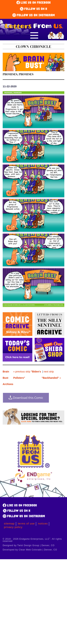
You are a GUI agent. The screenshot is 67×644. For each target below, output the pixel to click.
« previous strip (27, 375)
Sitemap (9, 523)
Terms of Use (26, 523)
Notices (43, 523)
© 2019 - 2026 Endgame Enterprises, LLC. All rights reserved (32, 540)
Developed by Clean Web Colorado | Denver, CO (30, 550)
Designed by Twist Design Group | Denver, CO (29, 545)
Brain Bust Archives (8, 378)
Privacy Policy (13, 527)
